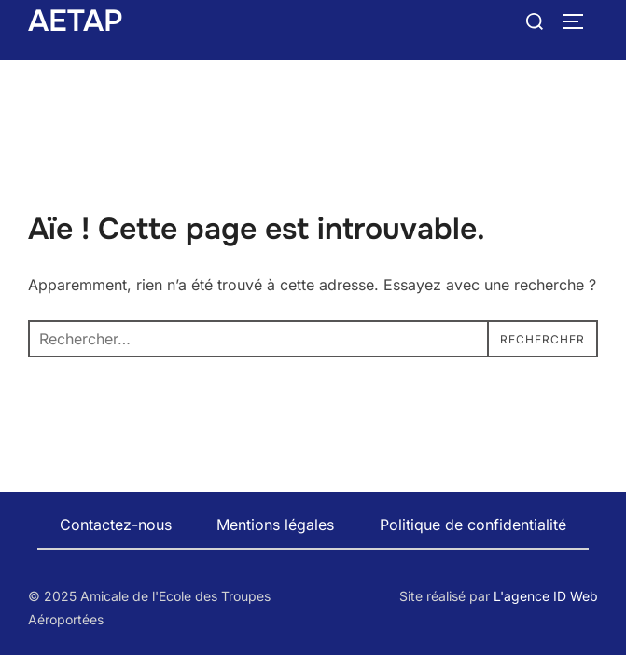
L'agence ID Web (546, 596)
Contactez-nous (116, 525)
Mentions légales (275, 525)
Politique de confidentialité (473, 525)
